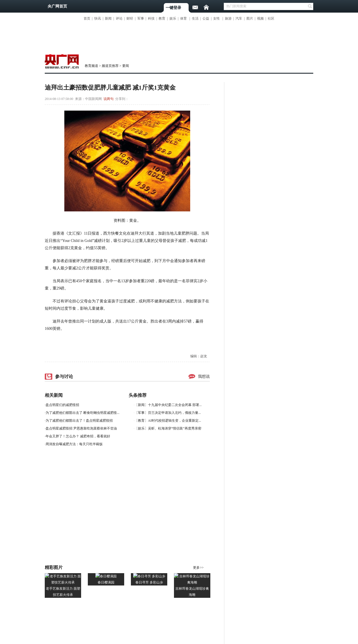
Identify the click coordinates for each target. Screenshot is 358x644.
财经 (130, 18)
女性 (216, 18)
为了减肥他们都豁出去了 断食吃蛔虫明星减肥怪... (83, 413)
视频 (260, 18)
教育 (162, 18)
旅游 (228, 18)
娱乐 (173, 18)
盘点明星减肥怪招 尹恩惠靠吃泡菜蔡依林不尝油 (81, 428)
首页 (87, 18)
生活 (195, 18)
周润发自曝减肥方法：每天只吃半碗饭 (74, 444)
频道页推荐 (110, 66)
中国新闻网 (93, 99)
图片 (250, 18)
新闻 (108, 18)
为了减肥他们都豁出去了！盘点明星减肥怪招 (79, 421)
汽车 (239, 18)
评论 (119, 18)
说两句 (109, 99)
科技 (151, 18)
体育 (183, 18)
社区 (271, 18)
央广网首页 (57, 6)
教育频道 (91, 66)
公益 (206, 18)
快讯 (98, 18)
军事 (141, 18)
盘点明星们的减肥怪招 (62, 405)
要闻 (126, 66)
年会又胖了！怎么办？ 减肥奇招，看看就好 (78, 436)
